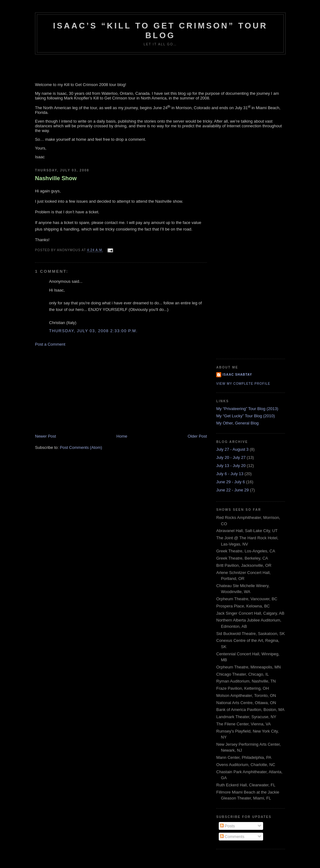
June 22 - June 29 (232, 490)
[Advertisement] (82, 390)
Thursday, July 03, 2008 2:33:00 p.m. (93, 331)
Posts (227, 826)
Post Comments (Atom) (81, 447)
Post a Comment (50, 344)
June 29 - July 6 (231, 482)
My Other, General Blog (237, 423)
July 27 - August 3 (232, 449)
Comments (232, 837)
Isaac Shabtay (237, 375)
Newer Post (45, 436)
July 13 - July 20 (231, 466)
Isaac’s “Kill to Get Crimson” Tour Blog (160, 30)
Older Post (197, 436)
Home (122, 436)
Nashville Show (56, 178)
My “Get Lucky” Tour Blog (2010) (246, 416)
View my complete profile (243, 384)
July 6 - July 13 (230, 474)
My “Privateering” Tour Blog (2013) (247, 409)
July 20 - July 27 (231, 457)
